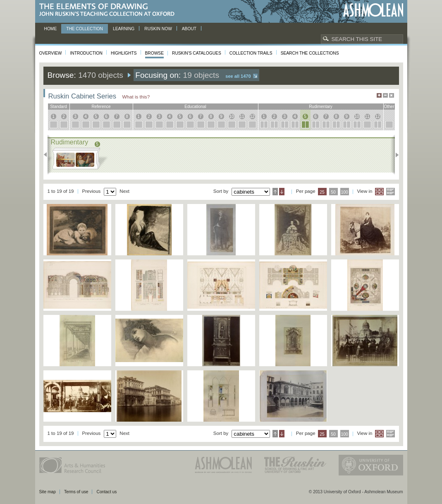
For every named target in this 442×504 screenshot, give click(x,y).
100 (344, 192)
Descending (282, 192)
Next (395, 155)
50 (333, 192)
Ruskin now (158, 29)
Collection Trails (251, 53)
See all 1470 (238, 76)
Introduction (86, 53)
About (189, 29)
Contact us (106, 492)
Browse (155, 53)
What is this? (136, 97)
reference (101, 107)
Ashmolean (373, 10)
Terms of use (76, 492)
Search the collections (310, 53)
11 (242, 116)
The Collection (85, 29)
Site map (48, 492)
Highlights (124, 53)
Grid (379, 192)
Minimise (385, 95)
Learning (124, 29)
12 (252, 116)
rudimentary (321, 107)
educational (195, 107)
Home (51, 29)
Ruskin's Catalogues (197, 53)
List (391, 192)
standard (59, 107)
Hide (392, 95)
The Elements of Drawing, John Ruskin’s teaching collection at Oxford (109, 10)
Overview (51, 53)
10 (231, 116)
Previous (48, 155)
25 (322, 192)
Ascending (275, 192)
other (389, 107)
